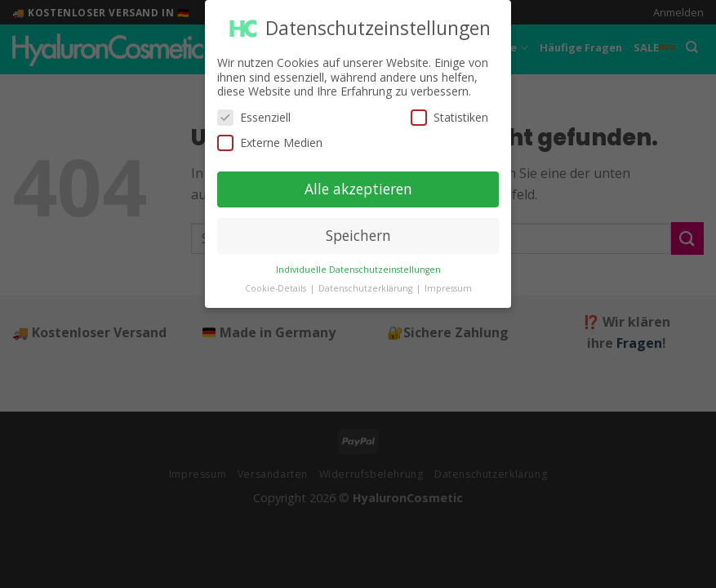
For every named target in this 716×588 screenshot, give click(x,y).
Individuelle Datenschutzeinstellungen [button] (358, 261)
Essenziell (254, 110)
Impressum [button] (448, 280)
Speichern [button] (358, 228)
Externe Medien (270, 135)
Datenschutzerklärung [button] (367, 280)
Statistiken (449, 110)
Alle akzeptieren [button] (358, 181)
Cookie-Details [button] (277, 280)
